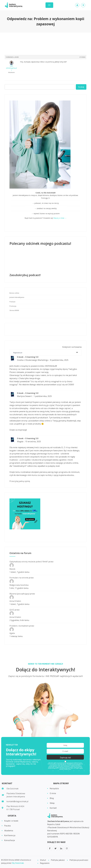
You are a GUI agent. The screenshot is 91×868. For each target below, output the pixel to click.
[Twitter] (55, 848)
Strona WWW (14, 310)
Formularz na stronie (19, 578)
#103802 (82, 57)
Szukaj (81, 87)
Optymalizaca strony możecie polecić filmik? (29, 562)
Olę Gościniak (18, 863)
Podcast (12, 302)
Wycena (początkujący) (19, 594)
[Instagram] (67, 848)
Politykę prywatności (65, 768)
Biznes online (14, 293)
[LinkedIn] (61, 848)
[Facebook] (50, 848)
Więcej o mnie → (60, 218)
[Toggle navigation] (49, 5)
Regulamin (56, 768)
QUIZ (12, 610)
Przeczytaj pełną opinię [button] (20, 481)
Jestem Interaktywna (17, 297)
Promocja (13, 306)
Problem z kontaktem (19, 626)
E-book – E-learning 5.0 (28, 357)
